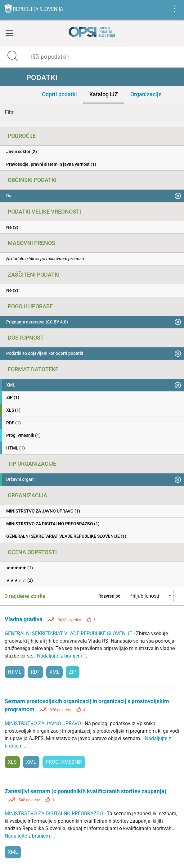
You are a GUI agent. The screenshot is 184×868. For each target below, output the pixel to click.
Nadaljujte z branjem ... (62, 656)
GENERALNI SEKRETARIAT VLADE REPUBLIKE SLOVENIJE (69, 633)
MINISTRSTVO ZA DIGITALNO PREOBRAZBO (54, 814)
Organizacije (146, 94)
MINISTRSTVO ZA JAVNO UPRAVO (43, 723)
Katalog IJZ (104, 94)
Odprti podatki (59, 94)
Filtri (10, 112)
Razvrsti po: (110, 596)
